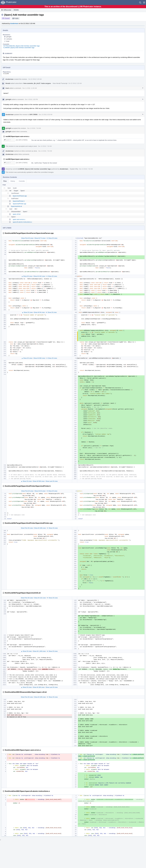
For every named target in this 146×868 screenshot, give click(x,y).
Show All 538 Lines (39, 481)
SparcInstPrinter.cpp (19, 204)
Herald (8, 83)
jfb (35, 83)
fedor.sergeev (46, 83)
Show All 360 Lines (39, 358)
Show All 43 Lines (40, 491)
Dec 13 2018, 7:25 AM (45, 151)
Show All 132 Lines (40, 598)
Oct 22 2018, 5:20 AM (35, 79)
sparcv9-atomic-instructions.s (22, 222)
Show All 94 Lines (39, 312)
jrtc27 (38, 83)
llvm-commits (28, 83)
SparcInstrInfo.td (16, 206)
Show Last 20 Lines (52, 481)
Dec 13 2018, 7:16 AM (34, 128)
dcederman (14, 23)
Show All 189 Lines (40, 528)
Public (17, 18)
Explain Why (74, 169)
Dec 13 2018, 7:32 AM (86, 169)
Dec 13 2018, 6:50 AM (46, 115)
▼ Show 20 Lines (52, 238)
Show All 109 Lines (40, 697)
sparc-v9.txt (17, 214)
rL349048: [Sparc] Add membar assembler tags (19, 48)
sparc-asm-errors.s (19, 219)
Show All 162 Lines (39, 276)
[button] (144, 3)
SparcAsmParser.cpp (20, 196)
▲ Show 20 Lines (27, 276)
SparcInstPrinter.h (19, 201)
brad (8, 41)
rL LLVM (6, 74)
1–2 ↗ (7, 140)
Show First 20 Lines (27, 238)
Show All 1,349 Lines (39, 651)
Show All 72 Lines (40, 238)
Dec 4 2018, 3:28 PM (31, 99)
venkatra (9, 39)
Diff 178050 (33, 114)
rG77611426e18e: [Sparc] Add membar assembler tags (22, 46)
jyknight (9, 37)
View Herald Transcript (60, 83)
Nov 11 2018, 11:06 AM (29, 88)
